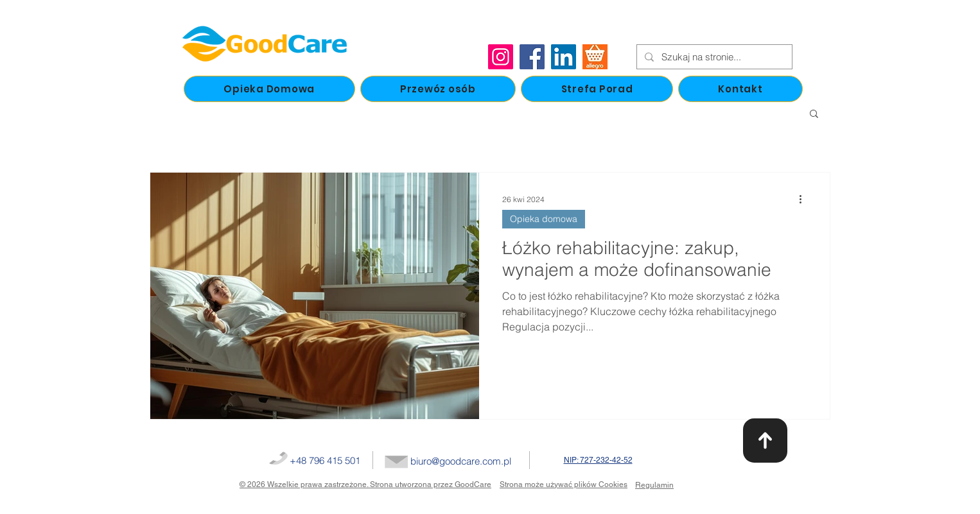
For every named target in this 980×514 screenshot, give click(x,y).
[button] (814, 115)
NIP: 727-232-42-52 (598, 460)
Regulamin (654, 485)
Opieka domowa (544, 219)
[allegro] (595, 57)
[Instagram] (501, 57)
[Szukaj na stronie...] (713, 57)
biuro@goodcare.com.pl (461, 461)
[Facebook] (532, 57)
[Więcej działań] (805, 199)
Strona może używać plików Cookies (564, 484)
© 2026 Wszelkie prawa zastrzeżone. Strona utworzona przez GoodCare (365, 484)
